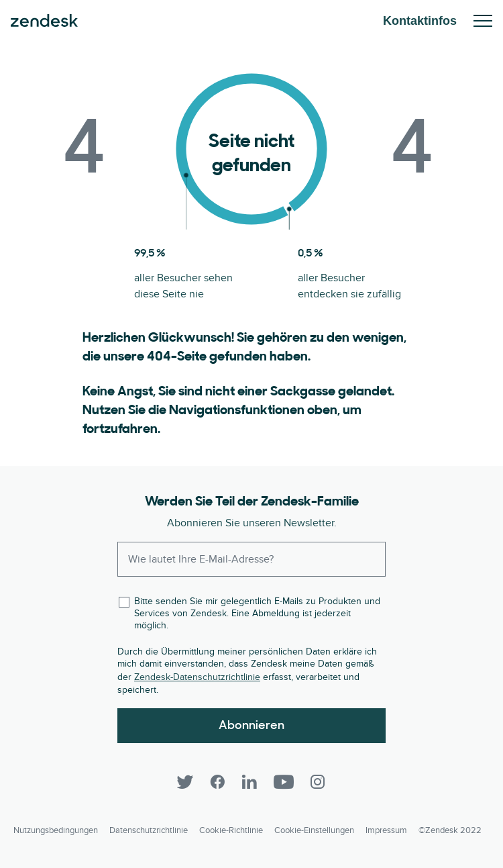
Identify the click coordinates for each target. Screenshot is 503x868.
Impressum (386, 830)
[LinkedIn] (249, 782)
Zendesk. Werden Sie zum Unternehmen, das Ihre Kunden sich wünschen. (44, 21)
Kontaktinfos (420, 21)
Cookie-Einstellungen (314, 830)
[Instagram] (318, 782)
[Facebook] (217, 782)
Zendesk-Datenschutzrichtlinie (197, 677)
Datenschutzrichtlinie (149, 830)
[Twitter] (185, 782)
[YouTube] (284, 782)
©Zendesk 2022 (450, 830)
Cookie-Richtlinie (231, 830)
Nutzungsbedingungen (56, 830)
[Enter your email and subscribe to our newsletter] (251, 559)
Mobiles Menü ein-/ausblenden (483, 21)
